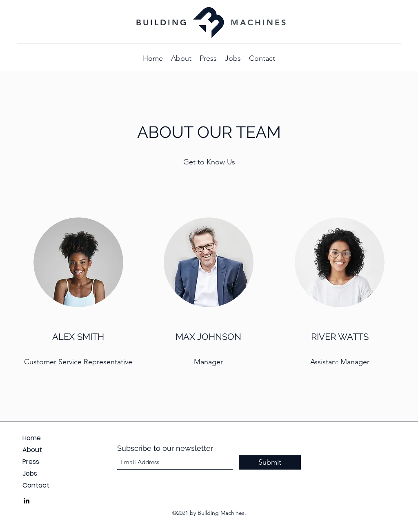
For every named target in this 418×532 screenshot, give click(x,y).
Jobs (30, 473)
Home (32, 438)
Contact (36, 485)
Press (31, 462)
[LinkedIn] (27, 501)
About (32, 450)
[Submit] (270, 462)
